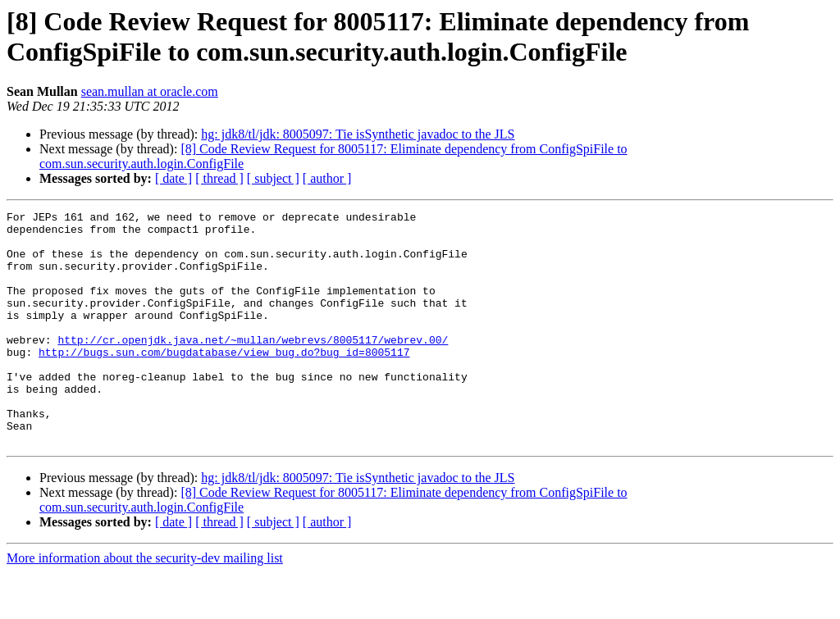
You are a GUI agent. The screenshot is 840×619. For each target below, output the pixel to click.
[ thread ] (219, 178)
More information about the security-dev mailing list (145, 605)
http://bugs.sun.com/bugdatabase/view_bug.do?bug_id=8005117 (224, 381)
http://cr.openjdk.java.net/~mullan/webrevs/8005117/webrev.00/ (253, 366)
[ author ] (327, 178)
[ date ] (173, 178)
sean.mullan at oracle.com (150, 91)
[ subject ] (273, 178)
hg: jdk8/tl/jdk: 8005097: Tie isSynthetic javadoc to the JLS (358, 134)
